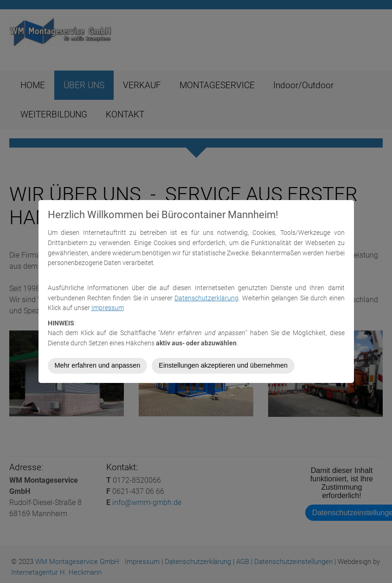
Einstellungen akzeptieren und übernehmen (223, 365)
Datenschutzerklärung (206, 298)
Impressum (108, 308)
